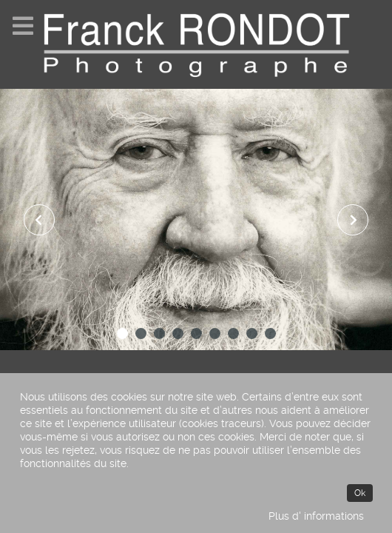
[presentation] (39, 220)
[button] (122, 333)
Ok (360, 493)
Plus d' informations (316, 516)
